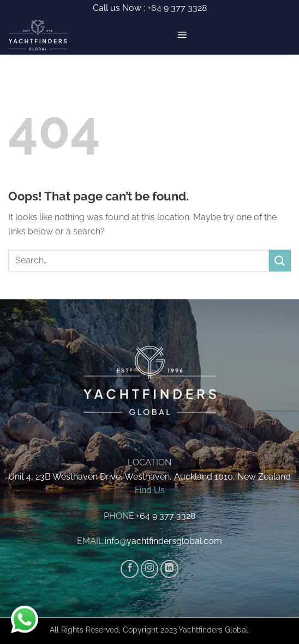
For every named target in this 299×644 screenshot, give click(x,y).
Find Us (150, 490)
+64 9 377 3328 (176, 8)
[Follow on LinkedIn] (169, 569)
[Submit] (280, 260)
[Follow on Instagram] (150, 569)
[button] (182, 35)
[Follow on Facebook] (130, 569)
